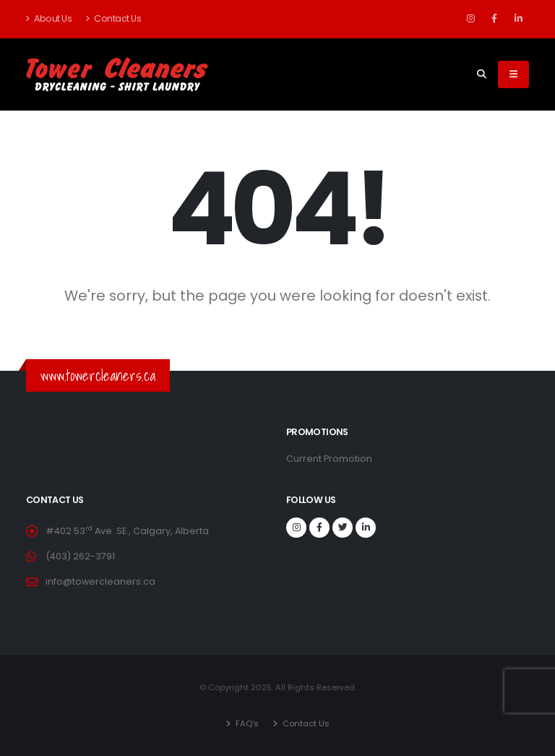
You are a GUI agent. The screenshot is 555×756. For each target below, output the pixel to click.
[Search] (482, 74)
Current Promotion (329, 459)
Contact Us (113, 18)
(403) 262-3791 (80, 556)
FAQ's (246, 723)
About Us (49, 18)
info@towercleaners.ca (100, 581)
